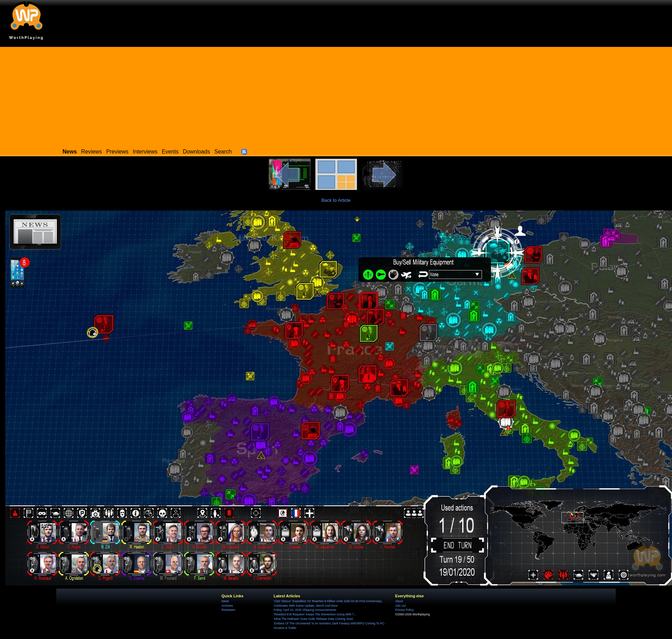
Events (170, 152)
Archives (227, 606)
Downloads (197, 152)
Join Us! (401, 606)
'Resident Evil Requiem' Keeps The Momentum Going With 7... (315, 614)
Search (223, 152)
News (225, 601)
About (399, 601)
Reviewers (229, 610)
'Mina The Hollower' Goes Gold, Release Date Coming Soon (313, 619)
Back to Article (336, 200)
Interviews (145, 152)
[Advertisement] (336, 96)
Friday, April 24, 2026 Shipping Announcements (305, 610)
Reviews (92, 152)
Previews (117, 152)
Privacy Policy (404, 610)
